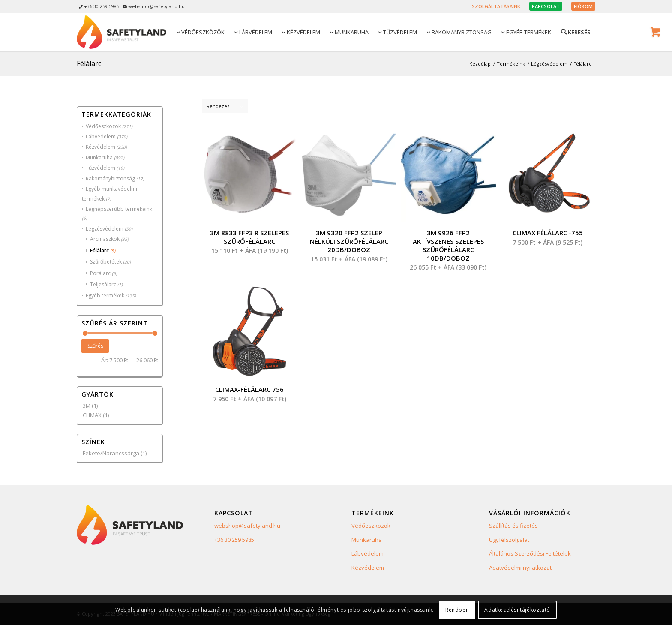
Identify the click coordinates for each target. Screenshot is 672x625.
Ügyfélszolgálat (509, 540)
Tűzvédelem (100, 168)
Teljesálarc (103, 284)
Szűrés (95, 346)
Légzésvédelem (105, 229)
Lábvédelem (101, 137)
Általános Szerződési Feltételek (530, 553)
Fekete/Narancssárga (111, 453)
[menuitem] (496, 6)
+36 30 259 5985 (234, 540)
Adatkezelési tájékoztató (517, 610)
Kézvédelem (100, 147)
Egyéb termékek (105, 296)
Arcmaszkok (105, 239)
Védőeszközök (103, 126)
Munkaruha (99, 158)
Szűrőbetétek (106, 262)
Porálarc (100, 273)
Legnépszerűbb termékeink (119, 209)
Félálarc (99, 251)
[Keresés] (575, 32)
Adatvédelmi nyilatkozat (520, 568)
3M (87, 406)
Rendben (457, 610)
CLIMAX (92, 415)
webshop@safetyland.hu (247, 526)
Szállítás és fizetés (513, 526)
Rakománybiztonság (110, 179)
